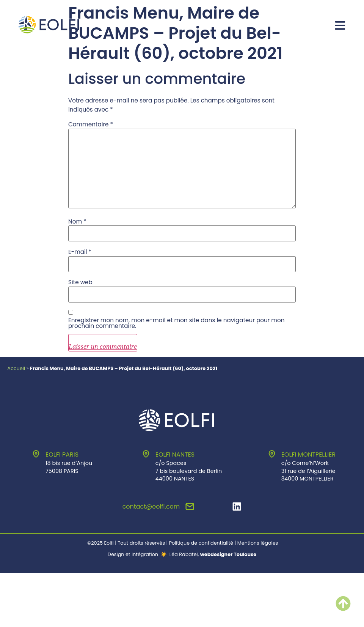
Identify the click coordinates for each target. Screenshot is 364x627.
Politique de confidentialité (201, 543)
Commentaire (91, 124)
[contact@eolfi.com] (190, 506)
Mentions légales (258, 543)
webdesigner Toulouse (228, 554)
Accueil (16, 368)
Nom (77, 221)
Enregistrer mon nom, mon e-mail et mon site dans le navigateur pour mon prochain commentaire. (176, 323)
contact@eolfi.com (151, 506)
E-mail (80, 252)
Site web (80, 282)
